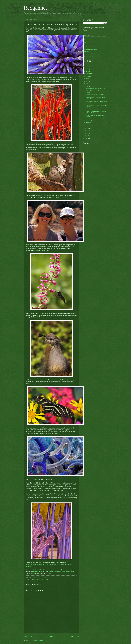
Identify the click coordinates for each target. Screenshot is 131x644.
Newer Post (28, 637)
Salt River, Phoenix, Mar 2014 (93, 109)
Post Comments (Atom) (37, 640)
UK (84, 38)
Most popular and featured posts (91, 54)
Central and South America (90, 49)
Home (52, 637)
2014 (86, 69)
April (87, 86)
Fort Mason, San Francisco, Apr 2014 (95, 88)
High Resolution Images (89, 56)
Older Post (75, 637)
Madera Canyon (37, 572)
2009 (86, 138)
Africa (84, 42)
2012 (86, 131)
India (84, 40)
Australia (85, 47)
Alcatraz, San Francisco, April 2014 (95, 95)
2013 (86, 128)
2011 (86, 133)
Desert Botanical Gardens (36, 579)
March (88, 120)
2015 (86, 66)
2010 (86, 136)
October (88, 71)
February (88, 123)
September (89, 74)
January (88, 125)
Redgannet (35, 8)
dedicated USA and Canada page (42, 570)
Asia (84, 45)
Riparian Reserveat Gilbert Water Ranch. (61, 572)
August (88, 76)
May (87, 84)
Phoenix (46, 579)
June (87, 81)
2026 (86, 64)
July (87, 79)
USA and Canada (87, 35)
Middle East (86, 51)
